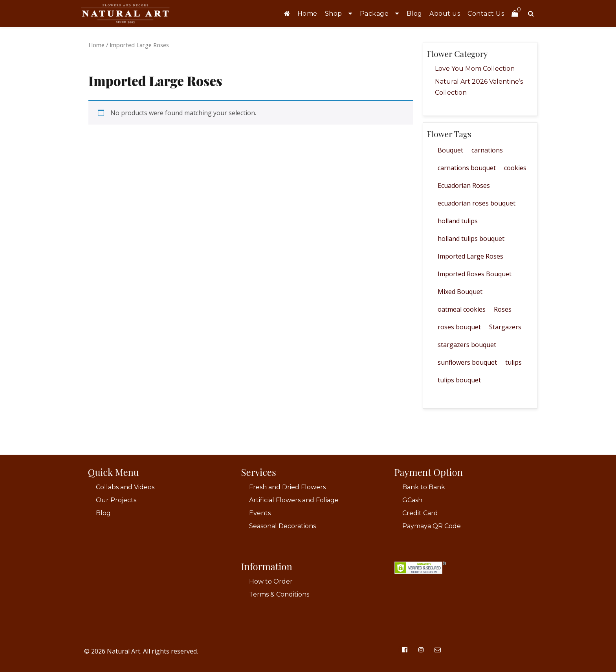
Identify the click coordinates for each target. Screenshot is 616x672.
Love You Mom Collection (475, 69)
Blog (414, 14)
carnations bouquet (467, 168)
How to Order (271, 581)
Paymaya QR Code (432, 526)
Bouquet (450, 150)
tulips (513, 362)
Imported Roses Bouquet (475, 274)
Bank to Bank (424, 487)
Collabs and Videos (125, 487)
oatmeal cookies (462, 309)
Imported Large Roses (470, 256)
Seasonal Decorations (282, 526)
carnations (487, 150)
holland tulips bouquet (471, 239)
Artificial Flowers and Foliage (294, 500)
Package (374, 14)
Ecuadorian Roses (464, 185)
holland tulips (458, 221)
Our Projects (116, 500)
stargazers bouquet (467, 345)
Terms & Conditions (279, 594)
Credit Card (420, 513)
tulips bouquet (459, 380)
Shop (334, 14)
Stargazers (505, 327)
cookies (515, 168)
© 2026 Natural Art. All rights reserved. (141, 651)
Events (260, 513)
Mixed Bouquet (460, 292)
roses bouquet (459, 327)
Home (307, 14)
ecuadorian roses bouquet (477, 203)
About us (445, 14)
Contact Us (486, 14)
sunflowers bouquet (467, 362)
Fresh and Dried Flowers (287, 487)
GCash (412, 500)
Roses (503, 309)
